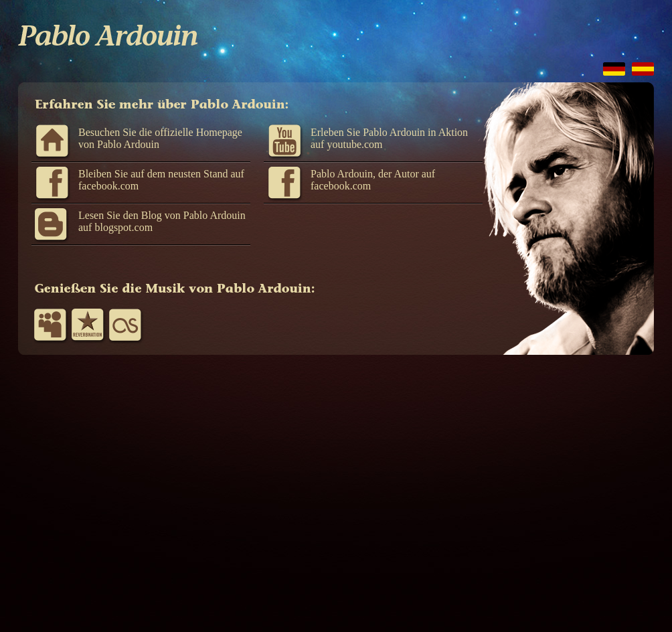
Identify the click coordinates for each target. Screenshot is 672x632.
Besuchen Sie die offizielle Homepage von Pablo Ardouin (160, 138)
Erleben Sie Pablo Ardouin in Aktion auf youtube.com (389, 138)
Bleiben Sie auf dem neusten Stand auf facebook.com (161, 180)
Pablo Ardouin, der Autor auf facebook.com (373, 180)
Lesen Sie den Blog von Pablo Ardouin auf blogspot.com (162, 221)
